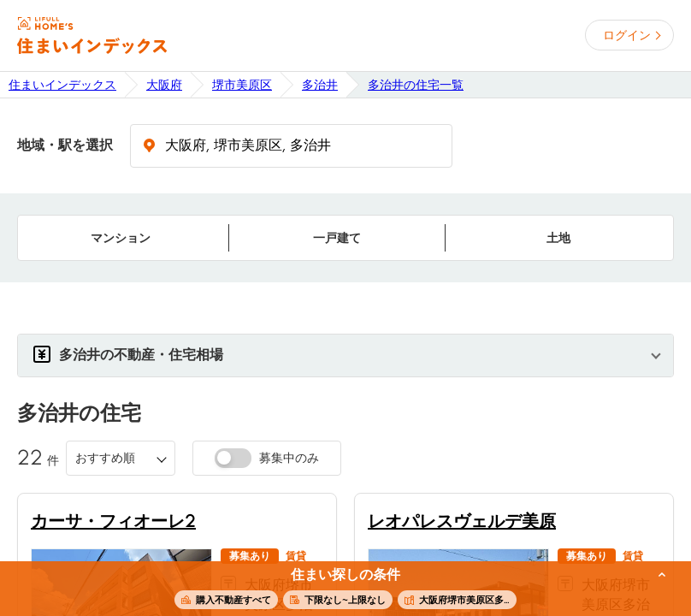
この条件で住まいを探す (336, 589)
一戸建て (337, 238)
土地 (558, 238)
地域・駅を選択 (65, 145)
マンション (121, 238)
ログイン (627, 35)
